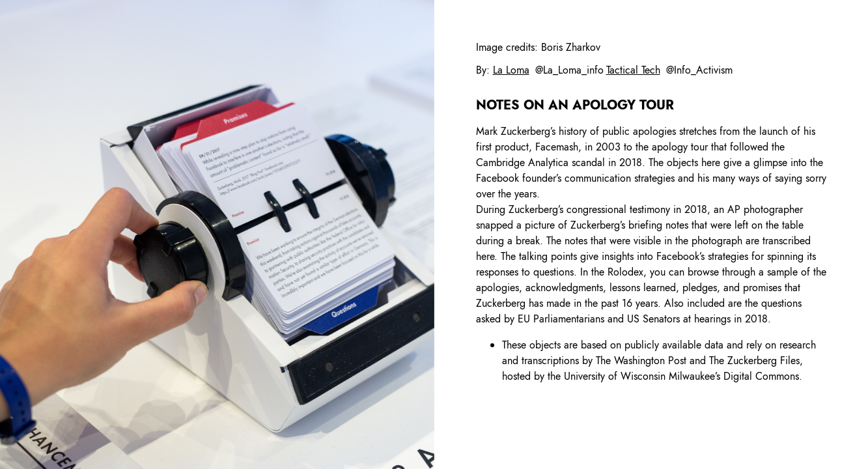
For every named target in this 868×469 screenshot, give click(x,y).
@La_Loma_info (569, 70)
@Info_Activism (699, 70)
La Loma (511, 70)
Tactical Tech (633, 70)
